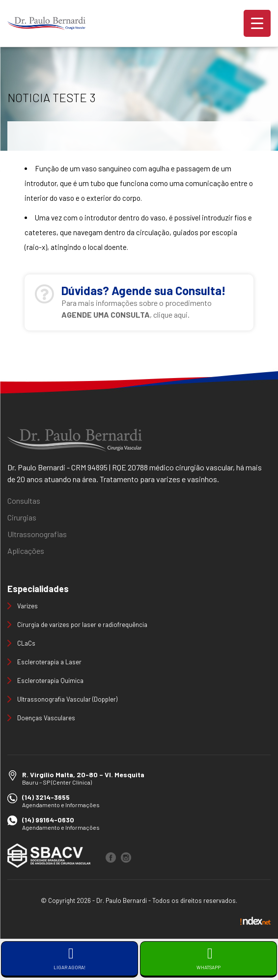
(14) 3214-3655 (46, 797)
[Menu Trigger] (257, 23)
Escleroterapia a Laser (49, 662)
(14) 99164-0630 (48, 820)
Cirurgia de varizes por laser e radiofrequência (82, 625)
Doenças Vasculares (46, 718)
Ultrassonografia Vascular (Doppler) (67, 699)
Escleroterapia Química (50, 681)
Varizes (28, 606)
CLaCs (26, 643)
